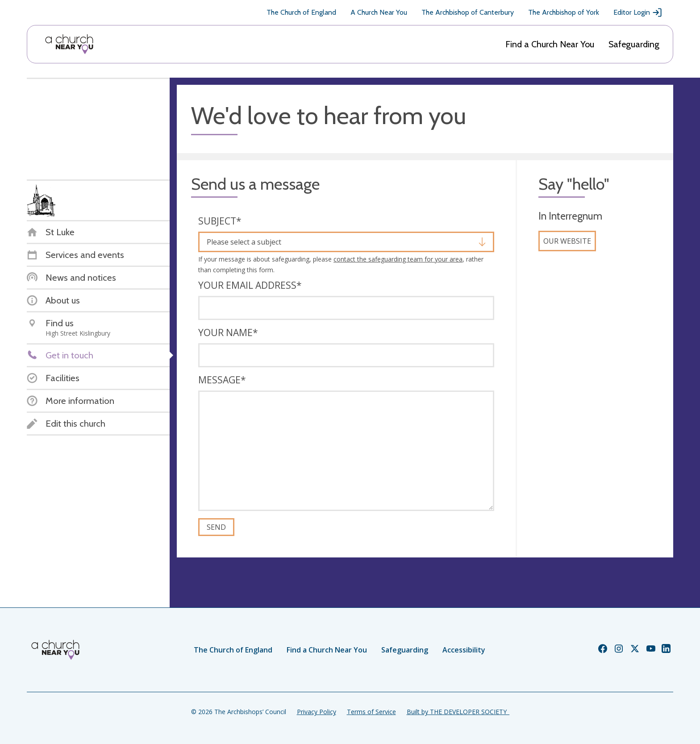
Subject (220, 221)
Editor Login (638, 12)
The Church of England (301, 12)
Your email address (250, 285)
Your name (228, 333)
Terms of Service (371, 712)
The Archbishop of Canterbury (468, 12)
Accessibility (464, 650)
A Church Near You (379, 12)
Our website (567, 241)
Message (222, 380)
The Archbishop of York (564, 12)
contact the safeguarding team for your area (398, 259)
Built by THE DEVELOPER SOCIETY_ (458, 712)
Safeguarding (634, 44)
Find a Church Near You (550, 44)
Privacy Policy (317, 712)
